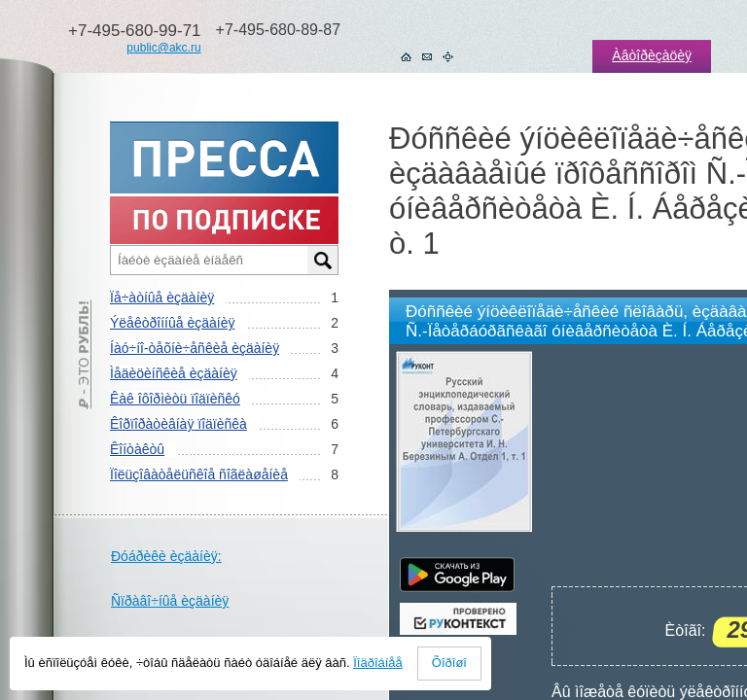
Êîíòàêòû (137, 449)
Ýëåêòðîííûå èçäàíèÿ (172, 323)
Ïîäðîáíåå (378, 663)
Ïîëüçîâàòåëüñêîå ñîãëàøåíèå (199, 474)
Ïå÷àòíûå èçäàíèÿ (162, 297)
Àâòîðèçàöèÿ (652, 55)
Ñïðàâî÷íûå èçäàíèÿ (170, 601)
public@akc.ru (163, 48)
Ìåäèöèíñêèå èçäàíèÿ (174, 373)
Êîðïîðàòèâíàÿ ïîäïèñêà (178, 424)
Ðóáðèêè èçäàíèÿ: (166, 556)
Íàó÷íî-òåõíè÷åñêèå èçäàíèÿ (195, 348)
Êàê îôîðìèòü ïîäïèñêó (175, 399)
